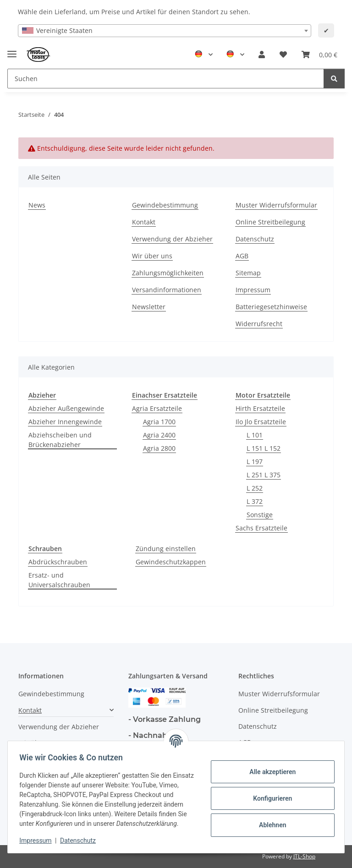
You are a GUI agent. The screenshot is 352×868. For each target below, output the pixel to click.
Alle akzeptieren (269, 767)
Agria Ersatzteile (157, 408)
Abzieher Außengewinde (66, 408)
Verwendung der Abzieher (172, 239)
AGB (242, 256)
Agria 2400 (159, 435)
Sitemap (248, 273)
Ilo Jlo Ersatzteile (261, 422)
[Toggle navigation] (12, 50)
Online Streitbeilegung (270, 222)
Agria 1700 (159, 422)
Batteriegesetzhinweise (271, 307)
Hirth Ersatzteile (260, 408)
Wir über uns (152, 256)
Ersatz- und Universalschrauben (59, 580)
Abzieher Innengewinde (65, 422)
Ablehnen (269, 820)
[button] (262, 55)
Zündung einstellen (166, 549)
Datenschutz (81, 841)
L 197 (255, 461)
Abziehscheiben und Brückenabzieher (60, 440)
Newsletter (149, 307)
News (37, 205)
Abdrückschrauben (58, 562)
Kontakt (144, 222)
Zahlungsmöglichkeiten (168, 273)
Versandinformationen (167, 290)
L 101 (255, 435)
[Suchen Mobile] (166, 79)
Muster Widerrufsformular (276, 205)
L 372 (255, 501)
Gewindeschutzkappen (171, 562)
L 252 (255, 488)
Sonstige (260, 515)
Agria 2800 (159, 448)
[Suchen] (334, 79)
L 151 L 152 (264, 448)
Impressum (38, 841)
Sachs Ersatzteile (261, 528)
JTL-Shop (304, 856)
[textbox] (165, 31)
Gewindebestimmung (165, 205)
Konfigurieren (269, 793)
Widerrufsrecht (259, 324)
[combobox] (165, 31)
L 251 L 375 (264, 475)
